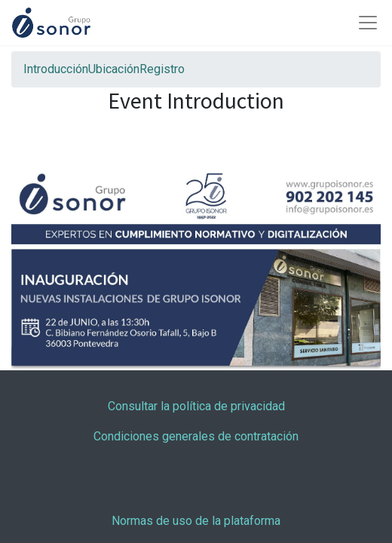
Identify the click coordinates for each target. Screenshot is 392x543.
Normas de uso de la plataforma (196, 521)
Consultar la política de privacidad (196, 406)
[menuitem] (56, 69)
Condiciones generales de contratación (196, 436)
